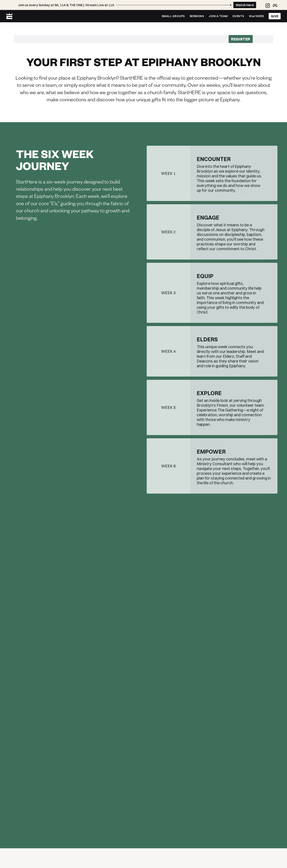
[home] (9, 16)
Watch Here (245, 5)
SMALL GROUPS (173, 16)
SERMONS (197, 16)
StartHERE (257, 16)
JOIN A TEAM (218, 16)
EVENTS (238, 16)
